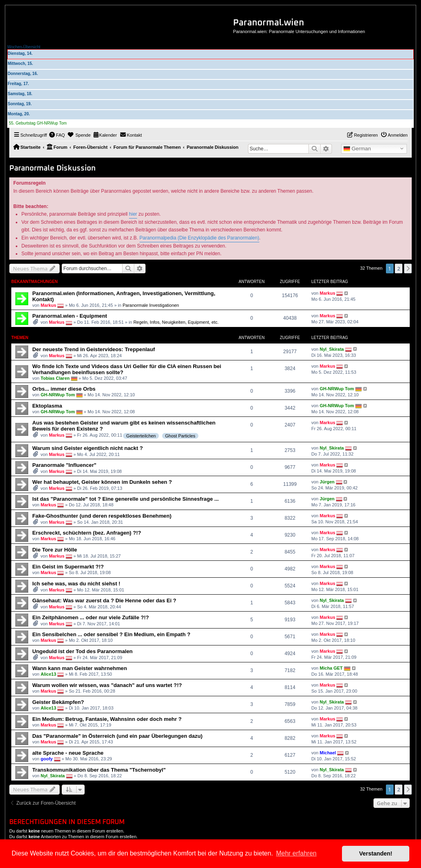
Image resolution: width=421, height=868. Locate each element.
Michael (328, 753)
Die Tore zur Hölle (55, 550)
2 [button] (399, 269)
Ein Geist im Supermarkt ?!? (68, 567)
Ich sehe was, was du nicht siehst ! (76, 584)
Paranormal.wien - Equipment (70, 316)
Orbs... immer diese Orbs (64, 389)
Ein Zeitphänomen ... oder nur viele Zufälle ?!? (91, 617)
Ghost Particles (180, 436)
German (357, 149)
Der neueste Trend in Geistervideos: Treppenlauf (94, 349)
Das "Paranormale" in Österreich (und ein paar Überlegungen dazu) (117, 736)
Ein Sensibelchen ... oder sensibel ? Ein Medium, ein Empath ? (111, 634)
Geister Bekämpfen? (58, 702)
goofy (47, 759)
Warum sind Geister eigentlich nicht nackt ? (88, 448)
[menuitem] (57, 135)
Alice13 (49, 674)
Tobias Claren (55, 378)
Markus (49, 305)
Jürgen (327, 482)
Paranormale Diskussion (52, 168)
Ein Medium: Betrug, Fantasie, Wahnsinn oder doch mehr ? (107, 719)
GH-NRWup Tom (58, 395)
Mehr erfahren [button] (296, 853)
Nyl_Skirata (332, 349)
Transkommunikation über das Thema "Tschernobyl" (99, 770)
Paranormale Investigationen (151, 305)
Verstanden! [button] (376, 853)
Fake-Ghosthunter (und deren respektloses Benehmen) (102, 516)
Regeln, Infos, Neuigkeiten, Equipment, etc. (176, 322)
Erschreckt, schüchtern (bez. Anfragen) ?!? (87, 533)
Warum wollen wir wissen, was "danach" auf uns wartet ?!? (107, 685)
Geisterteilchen (141, 436)
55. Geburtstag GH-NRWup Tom (38, 123)
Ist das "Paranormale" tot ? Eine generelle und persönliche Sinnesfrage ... (125, 499)
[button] (408, 269)
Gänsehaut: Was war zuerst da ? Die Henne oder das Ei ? (104, 601)
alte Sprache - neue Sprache (68, 753)
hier (133, 214)
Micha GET (331, 668)
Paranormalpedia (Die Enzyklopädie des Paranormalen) (199, 238)
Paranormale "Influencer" (64, 465)
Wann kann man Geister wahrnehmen (80, 668)
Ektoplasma (47, 406)
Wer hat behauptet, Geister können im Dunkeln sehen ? (102, 482)
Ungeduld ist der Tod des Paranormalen (82, 651)
